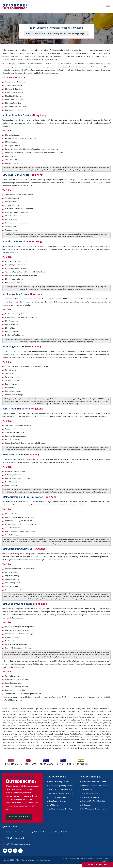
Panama (5, 734)
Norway (62, 731)
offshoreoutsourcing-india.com (25, 860)
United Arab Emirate (67, 743)
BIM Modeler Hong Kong (88, 401)
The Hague (10, 743)
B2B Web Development (91, 793)
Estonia (98, 714)
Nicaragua (49, 731)
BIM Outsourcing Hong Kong (70, 401)
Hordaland (45, 720)
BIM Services (85, 858)
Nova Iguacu (70, 731)
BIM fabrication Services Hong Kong (16, 539)
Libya (20, 726)
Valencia (11, 745)
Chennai (78, 709)
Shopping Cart (88, 790)
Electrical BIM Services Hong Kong (57, 287)
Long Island (21, 748)
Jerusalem (107, 720)
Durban (51, 714)
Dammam (86, 712)
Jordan (25, 723)
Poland (32, 734)
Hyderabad (60, 720)
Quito (99, 734)
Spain (52, 740)
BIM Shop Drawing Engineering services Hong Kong (61, 657)
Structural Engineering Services (61, 786)
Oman (86, 731)
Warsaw (55, 745)
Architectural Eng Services (59, 782)
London (57, 726)
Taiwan (88, 740)
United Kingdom (81, 743)
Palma (108, 731)
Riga (109, 734)
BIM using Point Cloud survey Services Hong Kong (75, 490)
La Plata (80, 723)
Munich (90, 729)
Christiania (94, 709)
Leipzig (10, 726)
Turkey (53, 743)
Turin (48, 743)
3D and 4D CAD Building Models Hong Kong (51, 597)
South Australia (44, 740)
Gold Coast (83, 717)
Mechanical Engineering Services (61, 793)
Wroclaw (93, 745)
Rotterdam (40, 737)
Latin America (94, 723)
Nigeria (56, 731)
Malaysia (84, 726)
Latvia (101, 723)
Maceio (67, 726)
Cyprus (79, 712)
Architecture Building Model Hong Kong (56, 167)
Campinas (23, 709)
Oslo (91, 731)
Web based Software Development (95, 786)
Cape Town (39, 709)
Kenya (39, 723)
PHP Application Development (94, 809)
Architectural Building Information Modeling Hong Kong (88, 167)
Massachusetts (40, 748)
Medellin (18, 729)
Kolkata (45, 723)
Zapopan (100, 745)
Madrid (73, 726)
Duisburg (31, 714)
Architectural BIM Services (24, 115)
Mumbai (84, 729)
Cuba (68, 712)
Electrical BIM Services (22, 242)
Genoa (51, 717)
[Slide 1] (53, 41)
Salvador (47, 737)
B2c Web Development (91, 797)
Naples (5, 731)
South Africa (33, 740)
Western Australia (74, 745)
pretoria (61, 734)
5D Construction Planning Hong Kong (73, 599)
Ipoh (67, 720)
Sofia (26, 740)
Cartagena (61, 709)
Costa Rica (53, 712)
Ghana (64, 717)
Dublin (25, 714)
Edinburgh (72, 714)
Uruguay (101, 743)
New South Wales (29, 731)
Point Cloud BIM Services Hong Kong (72, 447)
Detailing (99, 858)
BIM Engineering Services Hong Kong (80, 542)
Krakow (51, 723)
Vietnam (43, 745)
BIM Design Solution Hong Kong (36, 492)
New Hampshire (71, 748)
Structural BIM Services (23, 175)
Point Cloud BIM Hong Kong (50, 447)
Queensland (92, 734)
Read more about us (19, 817)
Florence (11, 717)
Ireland (79, 720)
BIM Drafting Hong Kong (66, 170)
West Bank (62, 745)
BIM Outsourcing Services (24, 549)
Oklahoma (99, 748)
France (25, 717)
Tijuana (17, 743)
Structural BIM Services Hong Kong (57, 234)
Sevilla (101, 737)
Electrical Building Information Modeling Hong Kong (86, 287)
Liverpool (42, 726)
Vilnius (49, 745)
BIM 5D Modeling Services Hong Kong (31, 401)
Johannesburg (7, 723)
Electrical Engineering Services (61, 790)
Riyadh (15, 737)
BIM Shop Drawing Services (25, 604)
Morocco (77, 729)
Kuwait (74, 723)
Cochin (16, 712)
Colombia (29, 712)
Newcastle (40, 731)
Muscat (102, 729)
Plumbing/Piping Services (59, 797)
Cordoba (46, 712)
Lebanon (107, 723)
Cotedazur (62, 712)
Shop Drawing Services (57, 801)
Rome (27, 737)
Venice (25, 745)
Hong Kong (6, 748)
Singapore (20, 740)
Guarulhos (6, 720)
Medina (24, 729)
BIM (57, 661)
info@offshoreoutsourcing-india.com (19, 844)
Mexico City (47, 729)
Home (29, 34)
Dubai (19, 714)
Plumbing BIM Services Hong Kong (86, 399)
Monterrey (61, 729)
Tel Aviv (101, 740)
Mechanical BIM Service (23, 294)
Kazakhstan (32, 723)
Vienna (37, 745)
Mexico (48, 748)
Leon (15, 726)
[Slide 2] (56, 41)
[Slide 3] (60, 41)
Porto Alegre (40, 734)
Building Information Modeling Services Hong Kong (32, 399)
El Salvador (85, 714)
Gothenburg (91, 717)
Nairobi (108, 729)
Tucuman (36, 743)
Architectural (74, 858)
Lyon (62, 726)
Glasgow (69, 717)
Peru (19, 734)
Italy (89, 720)
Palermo (102, 731)
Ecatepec (58, 714)
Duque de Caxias (41, 714)
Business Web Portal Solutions (94, 801)
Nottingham (91, 748)
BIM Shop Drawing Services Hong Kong (17, 652)
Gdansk (46, 717)
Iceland (13, 748)
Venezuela (18, 745)
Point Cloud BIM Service (23, 409)
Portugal (48, 734)
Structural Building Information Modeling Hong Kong (86, 234)
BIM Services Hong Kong (52, 401)
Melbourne (31, 729)
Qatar (85, 734)
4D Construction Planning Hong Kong (94, 450)
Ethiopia (104, 714)
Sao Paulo (85, 737)
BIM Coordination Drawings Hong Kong (62, 399)
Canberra (30, 709)
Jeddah (100, 720)
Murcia (96, 729)
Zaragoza (107, 745)
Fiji (109, 714)
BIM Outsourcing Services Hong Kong (17, 594)
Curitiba (73, 712)
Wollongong (85, 745)
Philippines (25, 734)
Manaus (91, 726)
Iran (71, 720)
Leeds (5, 726)
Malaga (78, 726)
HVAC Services (54, 805)
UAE (57, 743)
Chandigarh (70, 709)
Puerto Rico (74, 734)
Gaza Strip (39, 717)
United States (92, 743)
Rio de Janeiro (7, 737)
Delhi (98, 712)
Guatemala (14, 720)
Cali (9, 709)
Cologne (22, 712)
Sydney (82, 740)
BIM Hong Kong (37, 167)
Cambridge (15, 709)
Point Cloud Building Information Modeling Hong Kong (22, 447)
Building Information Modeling (61, 809)
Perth (15, 734)
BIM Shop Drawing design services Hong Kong (36, 655)
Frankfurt (31, 717)
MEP (93, 858)
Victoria (31, 745)
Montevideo (69, 729)
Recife (104, 734)
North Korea (82, 748)
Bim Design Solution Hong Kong (47, 170)
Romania (21, 737)
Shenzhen (12, 740)
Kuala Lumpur (66, 723)
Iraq (75, 720)
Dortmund (13, 714)
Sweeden (66, 740)
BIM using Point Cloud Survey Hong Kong (17, 490)
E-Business (86, 805)
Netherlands (17, 731)
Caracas (46, 709)
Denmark (103, 712)
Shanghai (107, 737)
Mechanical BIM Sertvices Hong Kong (57, 339)
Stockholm (58, 740)
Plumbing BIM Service (22, 347)
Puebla (67, 734)
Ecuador (65, 714)
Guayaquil (22, 720)
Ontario (106, 748)
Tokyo (23, 743)
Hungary (53, 720)
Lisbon (29, 726)
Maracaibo (107, 726)
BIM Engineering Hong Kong (84, 170)
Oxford (96, 731)
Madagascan (30, 748)
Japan (94, 720)
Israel (85, 720)
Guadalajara (106, 717)
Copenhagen (37, 712)
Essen (92, 714)
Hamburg (30, 720)
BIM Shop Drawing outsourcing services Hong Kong (89, 652)
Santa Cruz (55, 737)
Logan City (50, 726)
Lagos (86, 723)
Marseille (5, 729)
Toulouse (29, 743)
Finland (5, 717)
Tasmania (95, 740)
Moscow (54, 748)
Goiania (76, 717)
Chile (83, 709)
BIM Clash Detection (21, 455)
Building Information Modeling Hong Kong (17, 167)
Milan (54, 729)
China (88, 709)
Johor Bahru (17, 723)
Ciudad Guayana (105, 709)
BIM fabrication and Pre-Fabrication (29, 497)
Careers (107, 858)
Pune (81, 734)
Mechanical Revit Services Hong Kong (24, 597)
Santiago (62, 737)
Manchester (98, 726)
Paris (10, 734)
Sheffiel (5, 740)
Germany (57, 717)
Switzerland (75, 740)
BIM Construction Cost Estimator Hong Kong (64, 404)
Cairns (5, 709)
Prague (55, 734)
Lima (24, 726)
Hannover (37, 720)
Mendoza (39, 729)
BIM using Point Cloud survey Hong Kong (42, 539)
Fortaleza (18, 717)
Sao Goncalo (70, 737)
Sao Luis (78, 737)
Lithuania (35, 726)
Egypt (79, 714)
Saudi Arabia (94, 737)
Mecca (12, 729)
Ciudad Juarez (7, 712)
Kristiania (57, 723)
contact (89, 697)
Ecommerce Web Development (94, 782)
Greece (99, 717)
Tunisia (43, 743)
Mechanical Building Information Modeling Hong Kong (87, 339)
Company (65, 858)
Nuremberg (79, 731)
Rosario (32, 737)
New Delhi (62, 748)
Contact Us (105, 861)
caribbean (53, 709)
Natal (10, 731)
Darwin (92, 712)
